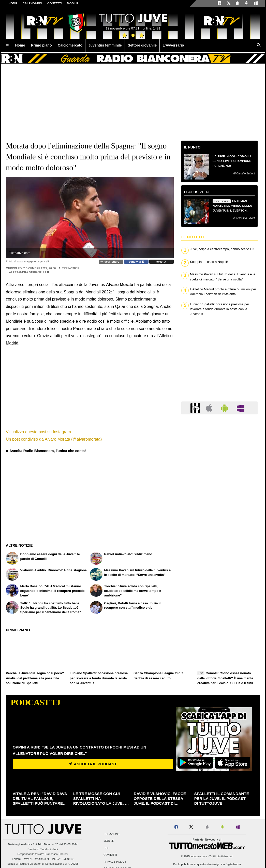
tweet (162, 262)
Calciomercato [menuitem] (70, 45)
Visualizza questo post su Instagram (38, 432)
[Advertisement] (44, 487)
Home (13, 3)
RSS (106, 848)
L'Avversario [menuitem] (173, 45)
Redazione (112, 834)
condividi (136, 262)
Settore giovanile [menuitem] (142, 45)
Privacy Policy (115, 862)
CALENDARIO (32, 3)
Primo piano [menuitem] (41, 45)
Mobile (109, 841)
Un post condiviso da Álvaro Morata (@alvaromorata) (54, 439)
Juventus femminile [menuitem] (105, 45)
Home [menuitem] (20, 45)
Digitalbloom (233, 864)
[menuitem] (7, 46)
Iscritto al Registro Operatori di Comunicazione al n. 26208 (43, 864)
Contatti (110, 855)
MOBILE (73, 3)
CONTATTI (55, 3)
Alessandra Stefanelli (27, 272)
